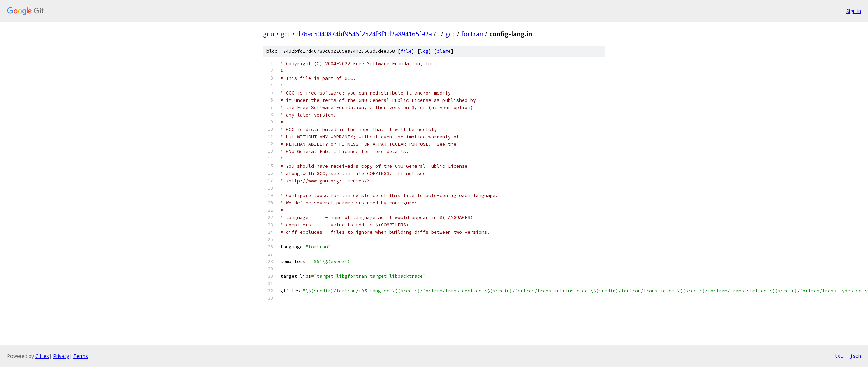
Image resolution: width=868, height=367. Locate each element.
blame (444, 51)
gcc (285, 34)
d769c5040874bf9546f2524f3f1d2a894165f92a (364, 34)
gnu (269, 34)
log (424, 51)
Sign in (854, 11)
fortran (472, 34)
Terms (81, 356)
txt (839, 356)
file (406, 51)
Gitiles (42, 356)
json (855, 356)
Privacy (61, 356)
